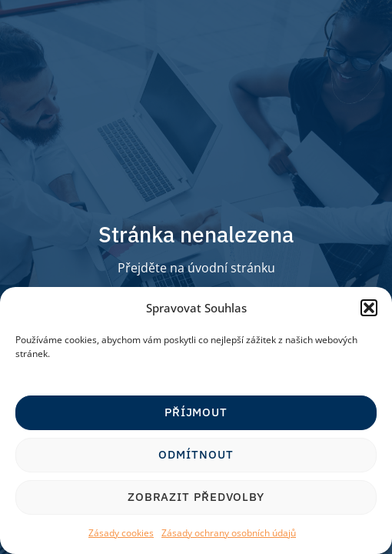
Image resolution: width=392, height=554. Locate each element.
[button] (369, 308)
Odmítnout (196, 454)
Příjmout (196, 412)
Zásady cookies (121, 533)
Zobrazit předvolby (196, 497)
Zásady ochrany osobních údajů (229, 533)
